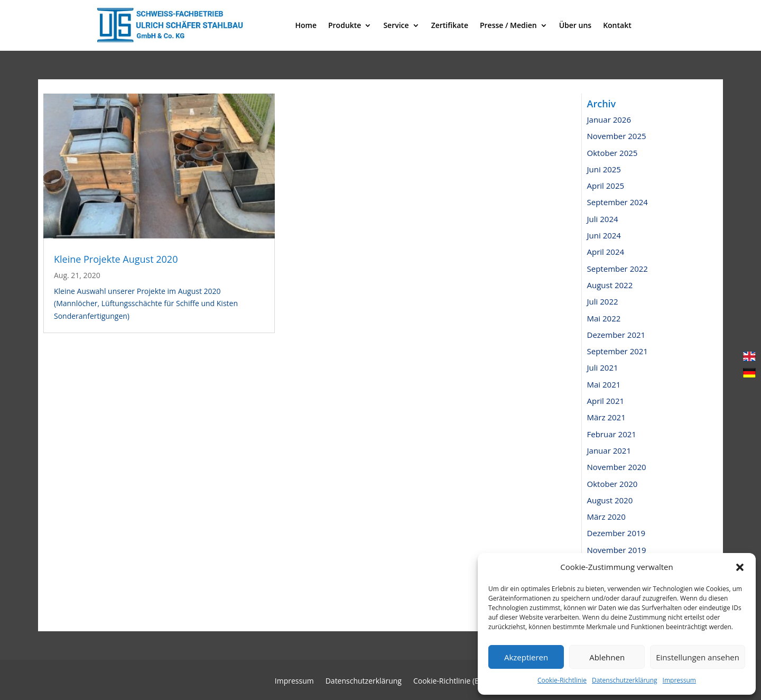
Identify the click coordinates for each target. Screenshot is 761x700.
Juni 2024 (604, 235)
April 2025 (606, 186)
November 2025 (617, 136)
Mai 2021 (604, 384)
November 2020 (617, 467)
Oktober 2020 (612, 484)
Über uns (575, 25)
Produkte (345, 25)
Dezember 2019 (616, 533)
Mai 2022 (604, 318)
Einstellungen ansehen (698, 657)
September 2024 (618, 202)
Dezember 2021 (616, 335)
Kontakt (617, 25)
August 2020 (610, 500)
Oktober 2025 (612, 153)
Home (306, 25)
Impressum (679, 680)
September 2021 (618, 351)
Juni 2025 (604, 169)
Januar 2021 (609, 450)
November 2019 (617, 550)
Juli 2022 (603, 301)
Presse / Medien (508, 25)
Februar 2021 (612, 434)
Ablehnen (607, 657)
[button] (740, 567)
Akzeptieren (526, 657)
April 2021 (606, 401)
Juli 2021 (603, 367)
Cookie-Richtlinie (562, 680)
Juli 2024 (603, 219)
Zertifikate (450, 25)
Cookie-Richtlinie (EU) (450, 681)
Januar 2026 (609, 119)
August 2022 (610, 285)
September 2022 (618, 269)
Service (396, 25)
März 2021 (606, 417)
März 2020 (606, 517)
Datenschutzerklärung (625, 680)
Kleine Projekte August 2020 (116, 259)
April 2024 (606, 252)
